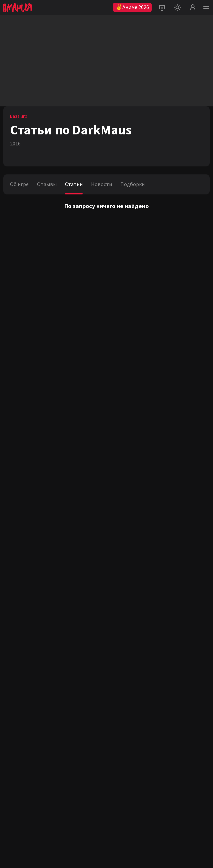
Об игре (19, 184)
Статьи (74, 184)
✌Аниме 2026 (132, 7)
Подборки (132, 184)
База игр (19, 116)
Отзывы (47, 184)
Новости (101, 184)
